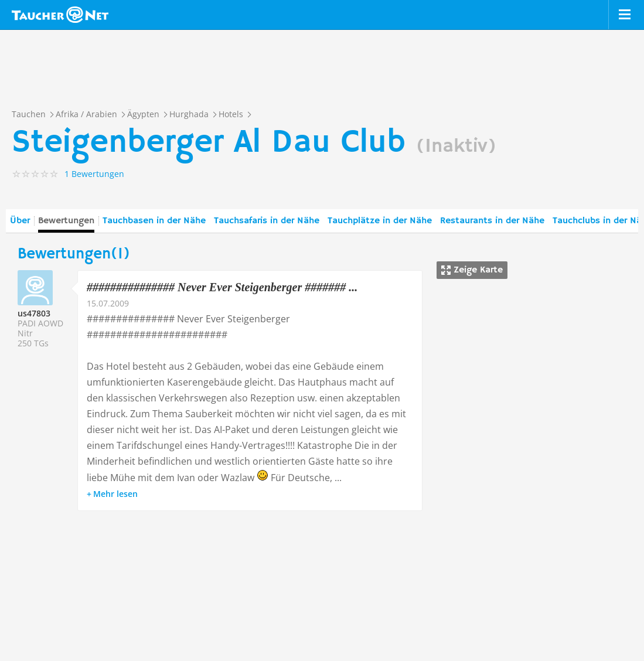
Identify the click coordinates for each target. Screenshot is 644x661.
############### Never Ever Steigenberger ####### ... (222, 287)
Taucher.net (60, 15)
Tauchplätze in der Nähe (380, 221)
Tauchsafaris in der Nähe (267, 221)
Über (20, 221)
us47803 (34, 313)
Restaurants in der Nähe (492, 221)
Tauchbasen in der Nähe (154, 221)
